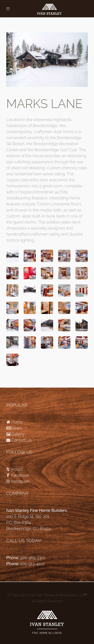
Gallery (15, 434)
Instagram (18, 481)
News (14, 428)
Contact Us (19, 440)
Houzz (15, 469)
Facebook (18, 475)
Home (14, 422)
